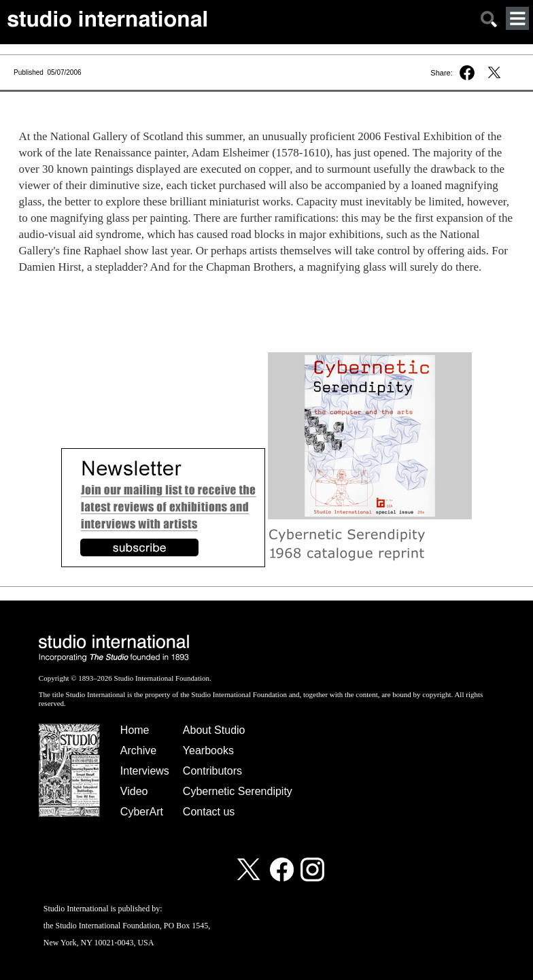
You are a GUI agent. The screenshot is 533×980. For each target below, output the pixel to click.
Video (134, 791)
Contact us (209, 812)
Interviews (145, 771)
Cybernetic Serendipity (238, 791)
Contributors (212, 771)
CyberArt (142, 812)
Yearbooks (208, 750)
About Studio (214, 730)
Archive (138, 750)
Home (135, 730)
